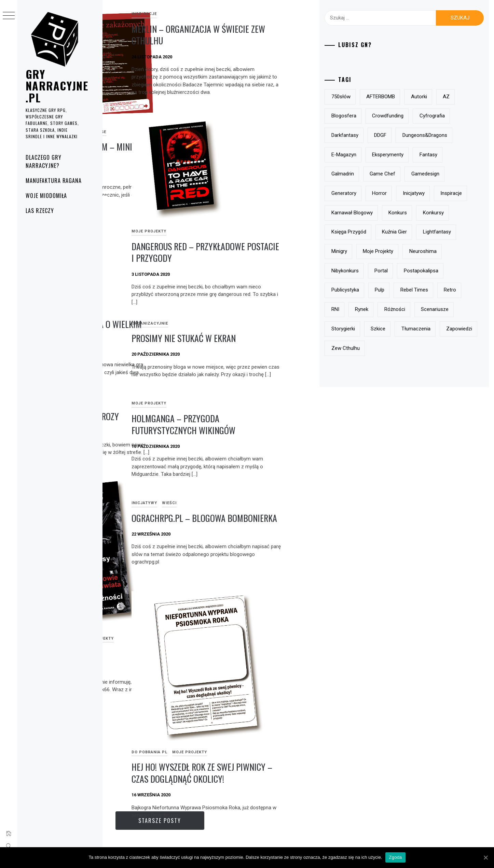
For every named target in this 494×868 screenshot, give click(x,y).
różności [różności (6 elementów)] (459, 348)
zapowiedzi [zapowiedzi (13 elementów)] (425, 387)
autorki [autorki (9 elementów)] (455, 97)
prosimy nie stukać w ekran (286, 338)
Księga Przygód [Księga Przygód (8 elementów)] (456, 251)
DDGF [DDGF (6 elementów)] (457, 135)
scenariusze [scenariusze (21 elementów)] (381, 367)
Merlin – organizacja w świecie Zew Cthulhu (278, 35)
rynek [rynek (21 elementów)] (426, 348)
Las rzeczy (40, 211)
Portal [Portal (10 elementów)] (417, 309)
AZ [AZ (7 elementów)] (371, 116)
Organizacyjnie (252, 323)
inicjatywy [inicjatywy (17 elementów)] (450, 213)
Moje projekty (166, 107)
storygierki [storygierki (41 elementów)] (422, 367)
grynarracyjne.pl (57, 86)
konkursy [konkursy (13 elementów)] (412, 251)
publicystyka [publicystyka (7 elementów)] (381, 329)
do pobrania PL (126, 107)
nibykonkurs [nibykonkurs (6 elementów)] (381, 309)
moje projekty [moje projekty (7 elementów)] (382, 290)
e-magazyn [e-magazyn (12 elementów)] (440, 155)
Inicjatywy (247, 503)
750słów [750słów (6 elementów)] (377, 97)
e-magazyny (162, 605)
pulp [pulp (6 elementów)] (415, 329)
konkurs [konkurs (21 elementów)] (376, 251)
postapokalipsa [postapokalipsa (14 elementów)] (457, 309)
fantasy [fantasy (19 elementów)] (423, 174)
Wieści (272, 503)
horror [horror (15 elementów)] (415, 213)
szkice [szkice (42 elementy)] (458, 367)
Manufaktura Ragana (54, 181)
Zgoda (395, 857)
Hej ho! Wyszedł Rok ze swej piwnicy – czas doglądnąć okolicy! (285, 745)
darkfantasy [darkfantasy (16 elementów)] (422, 135)
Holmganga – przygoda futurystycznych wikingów (286, 424)
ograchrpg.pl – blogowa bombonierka (281, 524)
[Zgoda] (485, 857)
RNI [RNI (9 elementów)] (399, 348)
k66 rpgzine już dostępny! (155, 620)
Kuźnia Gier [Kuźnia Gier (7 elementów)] (380, 271)
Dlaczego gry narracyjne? (44, 161)
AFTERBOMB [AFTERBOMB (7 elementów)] (416, 97)
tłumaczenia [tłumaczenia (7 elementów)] (382, 387)
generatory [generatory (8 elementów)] (380, 213)
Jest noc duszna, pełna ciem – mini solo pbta (162, 128)
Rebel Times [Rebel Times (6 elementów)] (450, 329)
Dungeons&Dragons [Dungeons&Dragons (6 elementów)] (390, 155)
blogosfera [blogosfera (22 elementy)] (402, 116)
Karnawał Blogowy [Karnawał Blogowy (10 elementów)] (425, 232)
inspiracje (247, 14)
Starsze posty (229, 821)
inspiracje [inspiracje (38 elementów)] (378, 232)
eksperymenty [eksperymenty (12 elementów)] (383, 174)
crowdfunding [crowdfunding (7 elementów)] (447, 116)
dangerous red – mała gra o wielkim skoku (160, 330)
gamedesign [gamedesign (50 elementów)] (423, 193)
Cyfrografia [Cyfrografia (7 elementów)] (380, 135)
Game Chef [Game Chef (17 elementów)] (380, 193)
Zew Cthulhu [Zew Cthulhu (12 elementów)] (381, 406)
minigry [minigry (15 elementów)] (460, 271)
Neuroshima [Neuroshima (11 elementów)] (427, 290)
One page (198, 107)
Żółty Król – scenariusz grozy (164, 416)
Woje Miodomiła (46, 196)
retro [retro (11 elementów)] (373, 348)
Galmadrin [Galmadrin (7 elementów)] (459, 174)
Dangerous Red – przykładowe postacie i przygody (291, 252)
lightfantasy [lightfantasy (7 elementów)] (422, 271)
